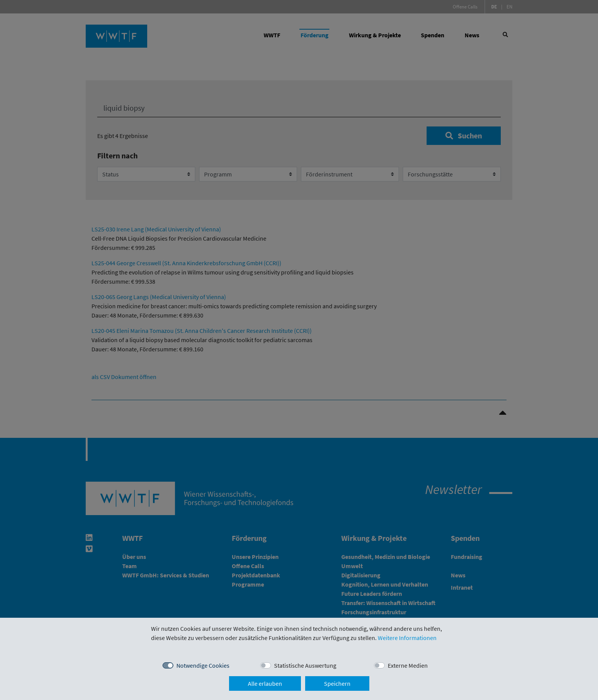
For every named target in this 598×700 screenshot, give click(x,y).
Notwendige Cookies (203, 665)
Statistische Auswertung (305, 665)
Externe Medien (408, 665)
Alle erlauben (265, 683)
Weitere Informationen (407, 638)
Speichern (337, 683)
